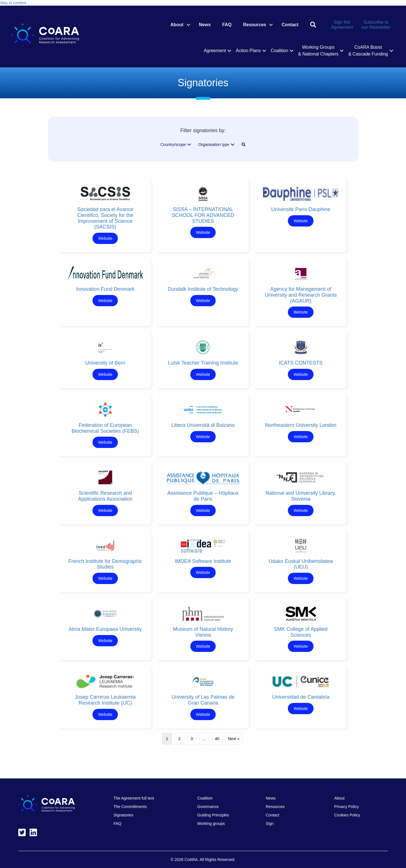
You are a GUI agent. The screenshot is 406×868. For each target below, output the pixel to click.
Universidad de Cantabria (301, 697)
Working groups (211, 823)
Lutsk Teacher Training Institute (203, 363)
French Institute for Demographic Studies (105, 564)
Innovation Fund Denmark (105, 289)
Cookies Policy (347, 815)
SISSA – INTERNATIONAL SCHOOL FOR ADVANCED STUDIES (203, 215)
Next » (234, 739)
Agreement (215, 51)
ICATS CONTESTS (301, 363)
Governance (208, 807)
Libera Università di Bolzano (203, 425)
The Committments (130, 807)
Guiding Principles (213, 815)
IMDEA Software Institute (203, 561)
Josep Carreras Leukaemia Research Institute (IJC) (105, 700)
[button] (188, 25)
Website (105, 238)
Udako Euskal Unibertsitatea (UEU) (301, 564)
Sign (270, 823)
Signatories (123, 815)
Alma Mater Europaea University (105, 629)
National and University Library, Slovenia (301, 496)
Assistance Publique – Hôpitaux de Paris (203, 496)
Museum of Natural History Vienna (203, 632)
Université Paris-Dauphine (301, 209)
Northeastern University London (301, 425)
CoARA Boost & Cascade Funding (368, 51)
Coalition (279, 51)
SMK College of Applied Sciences (301, 632)
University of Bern (105, 363)
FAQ (227, 25)
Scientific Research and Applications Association (105, 496)
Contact (290, 25)
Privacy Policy (347, 807)
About (177, 25)
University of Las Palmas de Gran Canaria (203, 700)
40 (217, 739)
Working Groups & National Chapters (318, 51)
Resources (255, 25)
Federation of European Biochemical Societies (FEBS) (105, 428)
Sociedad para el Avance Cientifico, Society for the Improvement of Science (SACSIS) (105, 218)
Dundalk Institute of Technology (203, 289)
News (205, 25)
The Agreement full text (134, 798)
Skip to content (13, 3)
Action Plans (248, 51)
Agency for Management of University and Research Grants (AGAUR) (301, 295)
